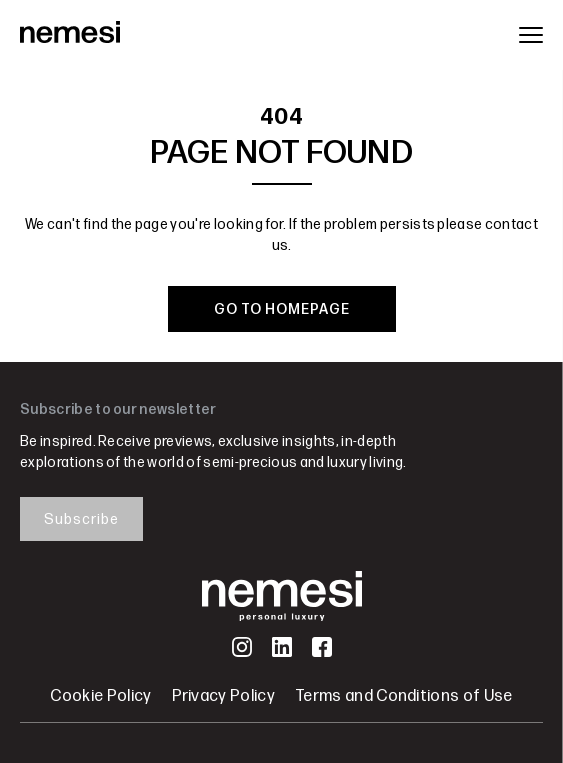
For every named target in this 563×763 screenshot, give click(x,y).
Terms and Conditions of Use (404, 696)
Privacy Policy (223, 696)
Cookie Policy (100, 696)
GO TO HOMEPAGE (282, 309)
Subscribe (81, 519)
